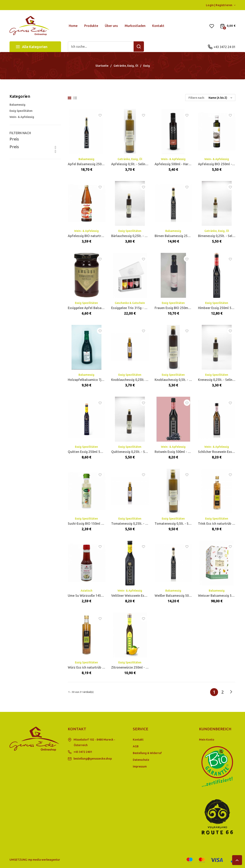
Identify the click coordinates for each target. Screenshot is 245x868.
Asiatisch (87, 591)
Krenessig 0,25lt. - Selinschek (219, 380)
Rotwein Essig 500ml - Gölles (176, 452)
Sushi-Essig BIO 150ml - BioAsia (91, 524)
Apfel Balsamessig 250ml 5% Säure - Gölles (100, 164)
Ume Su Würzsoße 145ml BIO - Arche (95, 596)
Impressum (140, 766)
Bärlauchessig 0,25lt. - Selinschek (136, 236)
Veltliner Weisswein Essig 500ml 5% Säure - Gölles (148, 596)
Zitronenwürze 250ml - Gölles (133, 667)
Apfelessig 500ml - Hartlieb (175, 164)
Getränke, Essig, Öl (130, 159)
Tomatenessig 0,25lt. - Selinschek (136, 524)
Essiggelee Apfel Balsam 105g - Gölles (96, 308)
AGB (136, 746)
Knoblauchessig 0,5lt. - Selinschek (180, 380)
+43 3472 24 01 (224, 47)
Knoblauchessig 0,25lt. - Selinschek (137, 380)
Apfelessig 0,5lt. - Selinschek (133, 164)
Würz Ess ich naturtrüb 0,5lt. (89, 667)
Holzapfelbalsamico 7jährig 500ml (93, 380)
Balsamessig (17, 105)
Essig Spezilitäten (21, 111)
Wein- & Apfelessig (22, 117)
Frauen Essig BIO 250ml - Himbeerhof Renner (188, 308)
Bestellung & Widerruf (147, 753)
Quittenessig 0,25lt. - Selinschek (135, 452)
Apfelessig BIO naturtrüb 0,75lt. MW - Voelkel (102, 236)
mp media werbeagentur (44, 860)
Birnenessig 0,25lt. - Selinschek (221, 236)
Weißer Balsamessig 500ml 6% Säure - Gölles (188, 596)
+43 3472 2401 (83, 752)
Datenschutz (141, 760)
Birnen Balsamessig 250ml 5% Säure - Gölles (187, 236)
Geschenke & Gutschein (130, 303)
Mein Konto (207, 740)
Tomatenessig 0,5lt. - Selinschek (178, 524)
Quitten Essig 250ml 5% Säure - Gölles (96, 452)
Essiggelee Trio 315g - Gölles (133, 308)
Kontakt (138, 740)
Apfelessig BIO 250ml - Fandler (221, 164)
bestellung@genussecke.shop (93, 759)
